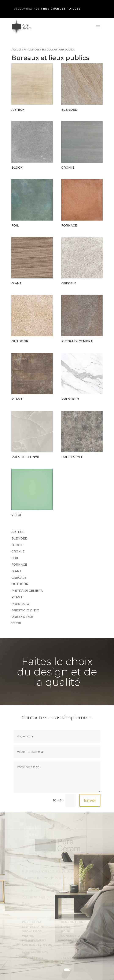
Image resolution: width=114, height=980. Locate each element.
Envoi (90, 800)
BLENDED (19, 538)
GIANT (16, 571)
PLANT (17, 597)
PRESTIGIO (20, 604)
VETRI (16, 623)
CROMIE (18, 551)
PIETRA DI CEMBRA (27, 591)
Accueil (16, 50)
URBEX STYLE (22, 617)
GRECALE (19, 578)
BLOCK (17, 545)
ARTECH (18, 532)
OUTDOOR (20, 584)
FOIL (15, 558)
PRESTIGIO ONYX (25, 610)
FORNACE (19, 565)
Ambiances (32, 50)
